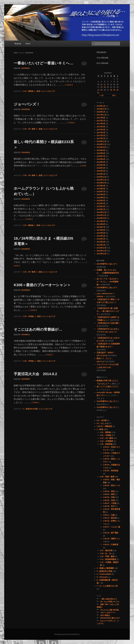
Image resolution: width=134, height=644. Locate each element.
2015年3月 (101, 203)
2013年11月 (101, 251)
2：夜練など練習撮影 (105, 568)
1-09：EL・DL (106, 553)
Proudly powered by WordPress (67, 634)
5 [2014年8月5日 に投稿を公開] (105, 82)
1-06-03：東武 (109, 491)
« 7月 (101, 96)
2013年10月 (101, 254)
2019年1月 (101, 106)
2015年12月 (101, 177)
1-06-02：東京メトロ (112, 485)
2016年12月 (101, 141)
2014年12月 (101, 212)
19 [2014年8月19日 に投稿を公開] (105, 87)
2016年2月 (101, 171)
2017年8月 (101, 118)
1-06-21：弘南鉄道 (111, 544)
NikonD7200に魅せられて (110, 618)
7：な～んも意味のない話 (107, 586)
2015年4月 (101, 201)
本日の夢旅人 (105, 615)
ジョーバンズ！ (27, 104)
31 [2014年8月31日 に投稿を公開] (98, 93)
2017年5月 (101, 127)
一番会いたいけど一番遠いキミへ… (43, 63)
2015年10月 (101, 183)
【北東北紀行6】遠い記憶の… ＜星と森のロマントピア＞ (108, 311)
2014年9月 (101, 221)
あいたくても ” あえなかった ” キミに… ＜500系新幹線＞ (108, 282)
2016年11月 (101, 144)
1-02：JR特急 (28, 316)
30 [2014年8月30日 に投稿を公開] (117, 90)
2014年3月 (101, 239)
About (28, 44)
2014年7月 (101, 227)
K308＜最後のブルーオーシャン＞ (42, 285)
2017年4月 (101, 130)
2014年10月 (101, 218)
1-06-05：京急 (109, 497)
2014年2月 (101, 242)
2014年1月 (101, 245)
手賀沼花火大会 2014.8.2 (35, 374)
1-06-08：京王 (109, 506)
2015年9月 (101, 186)
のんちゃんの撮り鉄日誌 (109, 610)
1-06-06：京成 (109, 500)
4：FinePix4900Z (104, 574)
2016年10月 (101, 147)
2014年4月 (101, 236)
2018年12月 (101, 109)
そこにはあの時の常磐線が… (38, 329)
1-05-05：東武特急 (111, 471)
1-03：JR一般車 (29, 129)
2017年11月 (101, 115)
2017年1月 (101, 138)
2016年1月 (101, 174)
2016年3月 (101, 168)
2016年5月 (101, 162)
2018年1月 (101, 112)
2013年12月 (101, 248)
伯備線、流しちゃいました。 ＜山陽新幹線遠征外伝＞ (108, 273)
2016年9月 (101, 150)
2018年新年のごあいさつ (107, 288)
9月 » (114, 96)
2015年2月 (101, 206)
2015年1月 (101, 209)
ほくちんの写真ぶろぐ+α (110, 602)
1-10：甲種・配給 (107, 556)
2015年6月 (101, 195)
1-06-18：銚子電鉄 (111, 533)
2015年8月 (101, 189)
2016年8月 (101, 153)
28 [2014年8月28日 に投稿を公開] (111, 90)
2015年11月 (101, 180)
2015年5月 (101, 198)
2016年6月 (101, 159)
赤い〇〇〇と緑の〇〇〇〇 (108, 387)
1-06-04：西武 (109, 494)
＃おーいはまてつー (108, 613)
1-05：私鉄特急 (106, 444)
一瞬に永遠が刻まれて (109, 599)
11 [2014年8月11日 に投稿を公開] (101, 84)
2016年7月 (101, 156)
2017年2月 (101, 135)
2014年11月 (101, 215)
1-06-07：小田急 (110, 503)
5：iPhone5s (102, 577)
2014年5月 (101, 233)
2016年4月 (101, 165)
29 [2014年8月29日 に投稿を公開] (114, 90)
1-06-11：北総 (109, 515)
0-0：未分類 (102, 420)
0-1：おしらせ (102, 423)
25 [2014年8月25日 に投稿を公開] (101, 90)
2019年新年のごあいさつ (107, 264)
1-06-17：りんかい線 (112, 527)
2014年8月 (101, 224)
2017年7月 (101, 121)
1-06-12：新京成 (110, 518)
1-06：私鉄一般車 (107, 477)
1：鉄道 (37, 91)
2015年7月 (101, 192)
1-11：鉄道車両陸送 (108, 559)
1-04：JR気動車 (106, 441)
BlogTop (18, 44)
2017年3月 (101, 133)
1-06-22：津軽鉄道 (104, 426)
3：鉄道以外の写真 (30, 409)
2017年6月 (101, 124)
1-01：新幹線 (28, 91)
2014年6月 (101, 230)
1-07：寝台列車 (106, 550)
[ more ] (69, 85)
